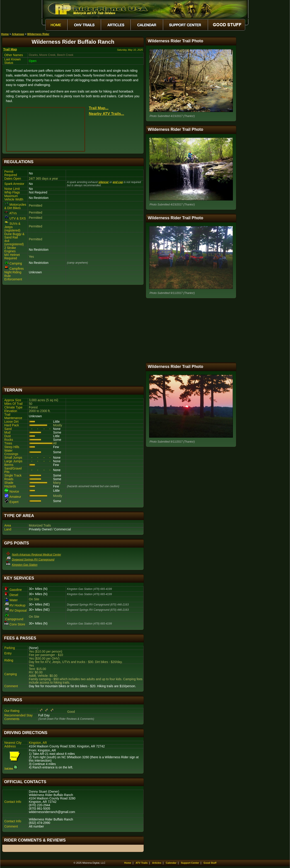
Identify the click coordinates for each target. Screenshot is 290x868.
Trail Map (10, 49)
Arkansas (18, 34)
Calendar (171, 863)
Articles (157, 863)
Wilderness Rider (38, 34)
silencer (103, 182)
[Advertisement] (73, 335)
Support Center (190, 863)
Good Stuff (210, 863)
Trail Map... (99, 108)
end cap (118, 182)
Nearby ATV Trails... (106, 114)
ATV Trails (142, 863)
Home (5, 34)
